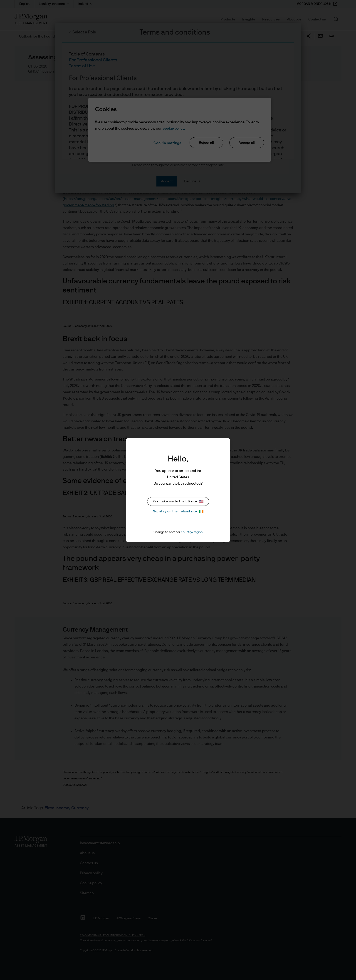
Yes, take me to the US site (178, 501)
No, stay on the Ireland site (178, 512)
